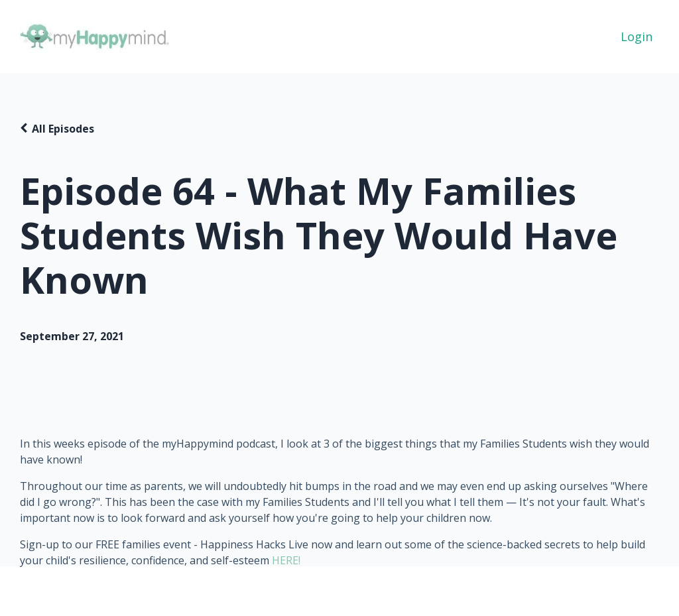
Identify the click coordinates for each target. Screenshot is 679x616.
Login (637, 36)
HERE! (286, 560)
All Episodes (63, 129)
